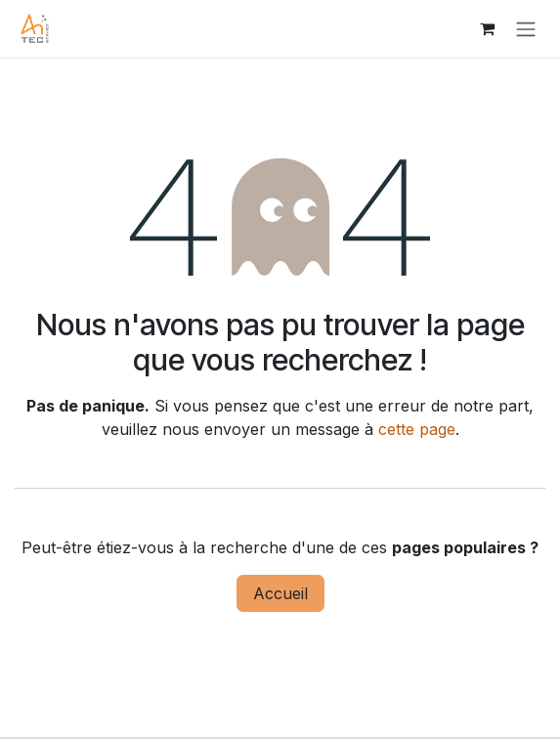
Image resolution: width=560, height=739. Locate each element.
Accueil (280, 593)
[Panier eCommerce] (487, 28)
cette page (417, 429)
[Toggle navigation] (526, 28)
